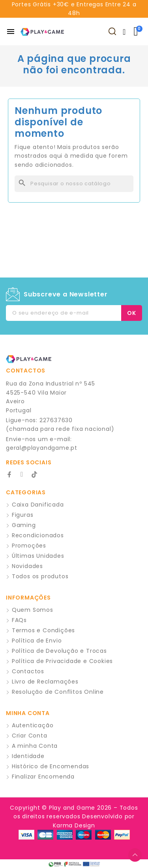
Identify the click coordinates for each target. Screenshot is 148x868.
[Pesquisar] (74, 184)
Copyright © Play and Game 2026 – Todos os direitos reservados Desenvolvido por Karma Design (74, 817)
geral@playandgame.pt (42, 448)
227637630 (56, 420)
